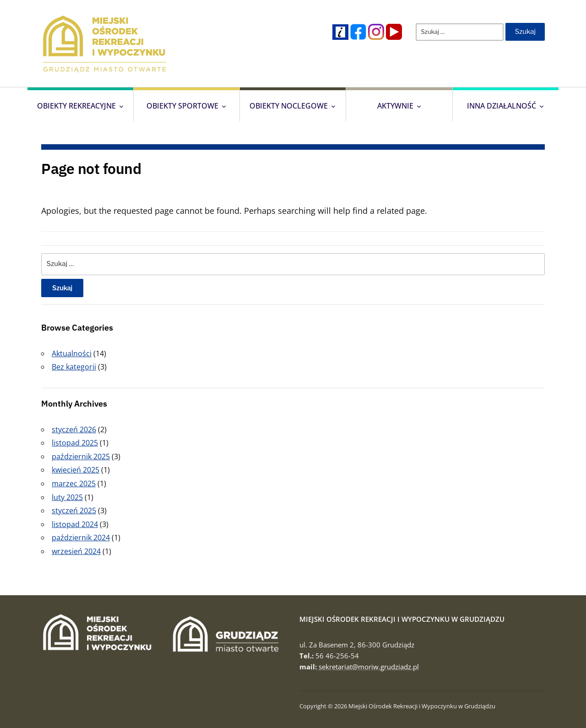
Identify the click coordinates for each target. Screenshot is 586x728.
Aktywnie (395, 106)
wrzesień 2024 (76, 551)
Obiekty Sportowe (182, 106)
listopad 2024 (75, 524)
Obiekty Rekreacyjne (76, 106)
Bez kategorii (74, 367)
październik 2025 (81, 456)
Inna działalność (502, 106)
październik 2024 (81, 538)
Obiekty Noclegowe (289, 106)
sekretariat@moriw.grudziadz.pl (368, 667)
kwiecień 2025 (76, 470)
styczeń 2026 (74, 429)
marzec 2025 (74, 484)
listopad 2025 (75, 443)
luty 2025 (67, 497)
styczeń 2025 (74, 511)
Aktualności (72, 353)
